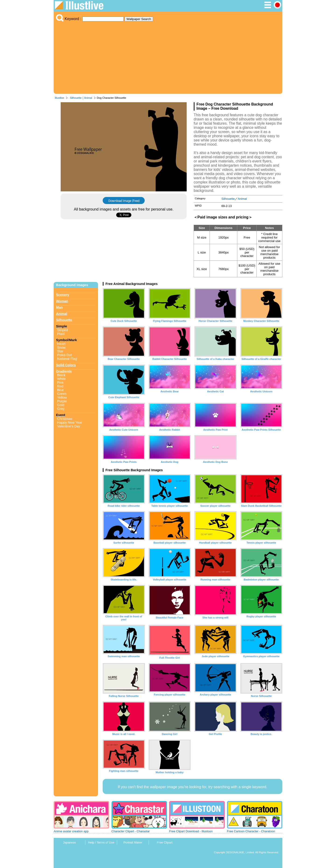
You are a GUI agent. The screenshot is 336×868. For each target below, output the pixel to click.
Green (62, 394)
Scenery (63, 295)
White (61, 379)
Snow (61, 348)
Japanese (70, 842)
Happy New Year (70, 422)
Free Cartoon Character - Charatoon (251, 831)
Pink (60, 383)
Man (59, 307)
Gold (61, 405)
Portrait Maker (133, 842)
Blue (61, 390)
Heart (61, 344)
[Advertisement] (168, 56)
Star (60, 351)
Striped (63, 330)
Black (61, 375)
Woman (62, 301)
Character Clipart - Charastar (131, 831)
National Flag (67, 359)
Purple (62, 401)
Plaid (61, 334)
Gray (61, 409)
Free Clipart (165, 842)
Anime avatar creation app (71, 831)
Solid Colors (66, 365)
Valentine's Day (69, 426)
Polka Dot (64, 355)
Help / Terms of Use (101, 842)
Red (60, 386)
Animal (88, 98)
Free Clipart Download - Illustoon (191, 831)
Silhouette (76, 98)
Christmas (65, 419)
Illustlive (59, 98)
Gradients (64, 371)
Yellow (62, 397)
